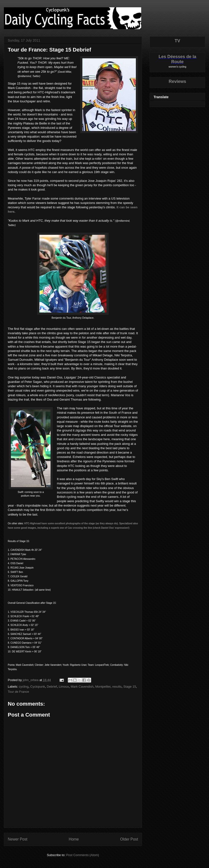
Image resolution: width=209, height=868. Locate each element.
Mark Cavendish (82, 687)
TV (177, 41)
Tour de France (18, 692)
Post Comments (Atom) (83, 855)
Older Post (129, 839)
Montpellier (103, 687)
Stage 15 (130, 687)
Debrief (52, 687)
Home (74, 839)
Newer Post (18, 839)
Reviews (177, 81)
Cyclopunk (38, 687)
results (117, 687)
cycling (24, 687)
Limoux (64, 687)
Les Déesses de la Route (177, 59)
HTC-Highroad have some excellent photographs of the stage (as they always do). (71, 523)
